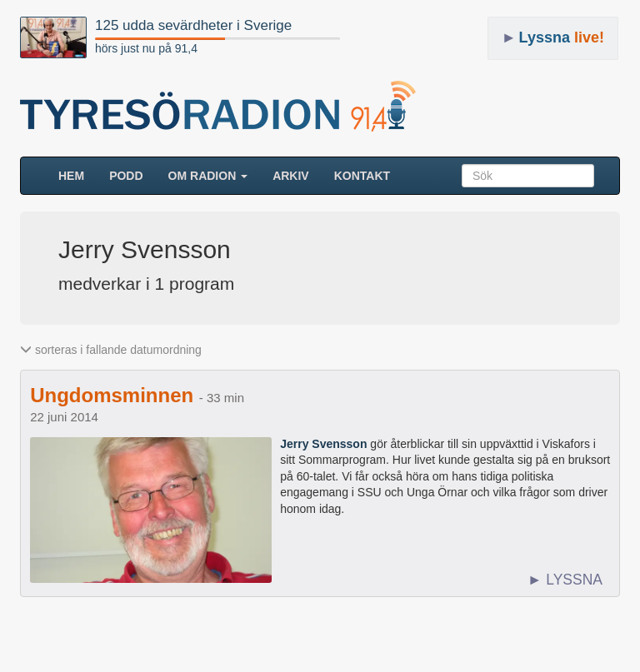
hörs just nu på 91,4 (146, 48)
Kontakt (362, 176)
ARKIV (291, 176)
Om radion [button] (208, 176)
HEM (77, 174)
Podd (126, 176)
